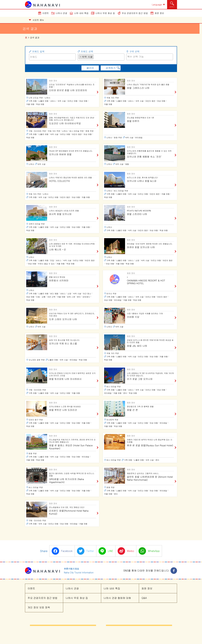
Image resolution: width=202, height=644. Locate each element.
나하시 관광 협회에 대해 (117, 598)
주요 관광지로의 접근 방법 (135, 13)
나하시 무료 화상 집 (105, 13)
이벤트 (46, 13)
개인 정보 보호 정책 (39, 607)
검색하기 (111, 68)
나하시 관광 (62, 13)
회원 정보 (159, 13)
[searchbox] (95, 57)
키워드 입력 (38, 51)
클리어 (90, 68)
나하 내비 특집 (81, 13)
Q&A (144, 598)
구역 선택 (134, 51)
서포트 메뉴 (36, 20)
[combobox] (101, 57)
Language (157, 5)
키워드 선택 (87, 51)
